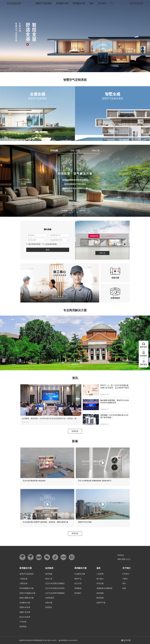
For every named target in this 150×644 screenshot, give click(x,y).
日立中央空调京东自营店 (55, 588)
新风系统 (23, 627)
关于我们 (102, 3)
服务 (92, 3)
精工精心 (100, 579)
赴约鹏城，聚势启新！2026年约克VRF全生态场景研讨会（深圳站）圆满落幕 (52, 419)
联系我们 (49, 607)
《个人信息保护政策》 (49, 244)
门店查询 (100, 574)
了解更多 (60, 296)
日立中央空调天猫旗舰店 (55, 593)
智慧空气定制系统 (44, 3)
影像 (124, 588)
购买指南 (49, 574)
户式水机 (23, 622)
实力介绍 (78, 583)
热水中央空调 (25, 617)
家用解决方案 (62, 3)
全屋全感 (24, 579)
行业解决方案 (80, 574)
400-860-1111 (124, 559)
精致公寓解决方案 (27, 598)
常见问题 (100, 583)
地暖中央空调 (25, 612)
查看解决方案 (67, 211)
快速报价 (83, 211)
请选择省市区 (37, 240)
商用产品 (78, 579)
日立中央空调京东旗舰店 (55, 583)
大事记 (125, 579)
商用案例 (78, 588)
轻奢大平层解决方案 (27, 593)
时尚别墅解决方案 (27, 588)
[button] (61, 69)
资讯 (124, 583)
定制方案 (49, 603)
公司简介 (126, 574)
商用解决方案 (79, 3)
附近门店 (49, 579)
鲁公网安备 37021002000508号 (68, 640)
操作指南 (100, 593)
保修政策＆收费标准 (104, 588)
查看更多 (75, 364)
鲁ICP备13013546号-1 (51, 640)
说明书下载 (101, 603)
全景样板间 (50, 598)
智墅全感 (24, 583)
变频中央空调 (25, 607)
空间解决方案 (25, 603)
